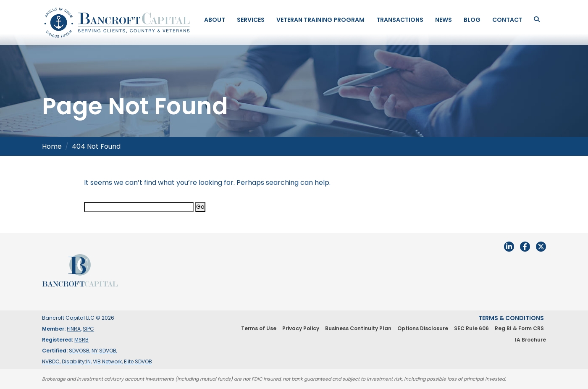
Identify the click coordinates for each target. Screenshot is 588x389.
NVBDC (51, 361)
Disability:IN (76, 361)
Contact (507, 20)
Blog (472, 20)
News (444, 20)
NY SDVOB (104, 351)
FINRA (74, 329)
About (215, 20)
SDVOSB (79, 351)
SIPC (88, 329)
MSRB (81, 340)
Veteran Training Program (320, 20)
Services (251, 20)
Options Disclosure (423, 328)
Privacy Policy (301, 328)
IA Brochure (530, 340)
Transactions (400, 20)
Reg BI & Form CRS (519, 328)
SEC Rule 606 (471, 328)
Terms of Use (259, 328)
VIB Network (107, 361)
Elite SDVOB (138, 361)
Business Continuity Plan (358, 328)
